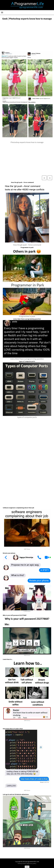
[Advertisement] (27, 36)
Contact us (25, 863)
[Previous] (44, 178)
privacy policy (32, 863)
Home (20, 863)
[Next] (50, 178)
